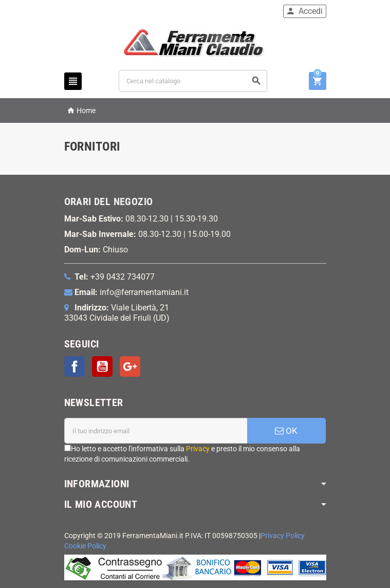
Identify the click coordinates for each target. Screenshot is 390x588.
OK (286, 431)
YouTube (102, 366)
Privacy (198, 449)
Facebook (75, 366)
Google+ (130, 366)
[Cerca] (193, 81)
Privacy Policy (283, 536)
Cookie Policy (85, 546)
